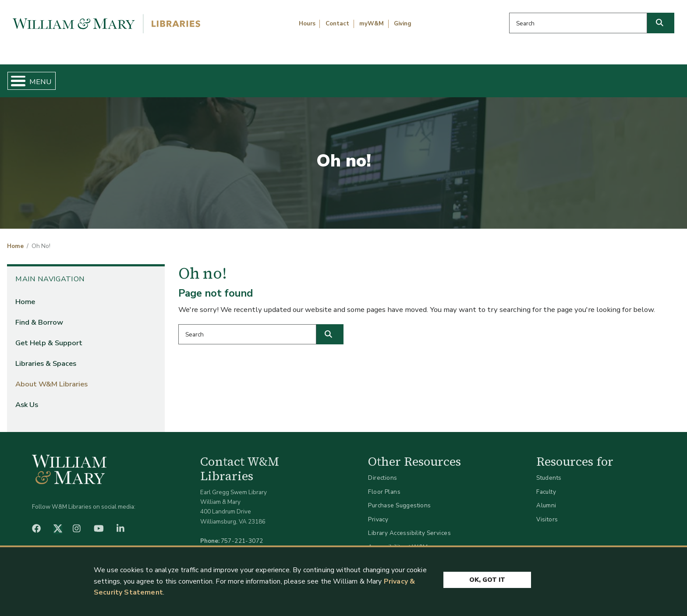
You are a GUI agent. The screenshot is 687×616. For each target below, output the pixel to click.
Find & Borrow (147, 77)
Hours (307, 24)
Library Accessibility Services (409, 526)
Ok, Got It (487, 578)
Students (549, 471)
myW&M (372, 24)
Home (53, 77)
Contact (337, 24)
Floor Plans (384, 484)
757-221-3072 (242, 533)
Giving (403, 24)
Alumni (546, 498)
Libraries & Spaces (393, 77)
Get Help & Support (266, 77)
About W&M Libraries (523, 77)
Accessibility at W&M (398, 540)
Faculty (546, 484)
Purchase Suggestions (399, 498)
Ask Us (632, 77)
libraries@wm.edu (244, 543)
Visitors (547, 512)
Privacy (378, 512)
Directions (382, 471)
